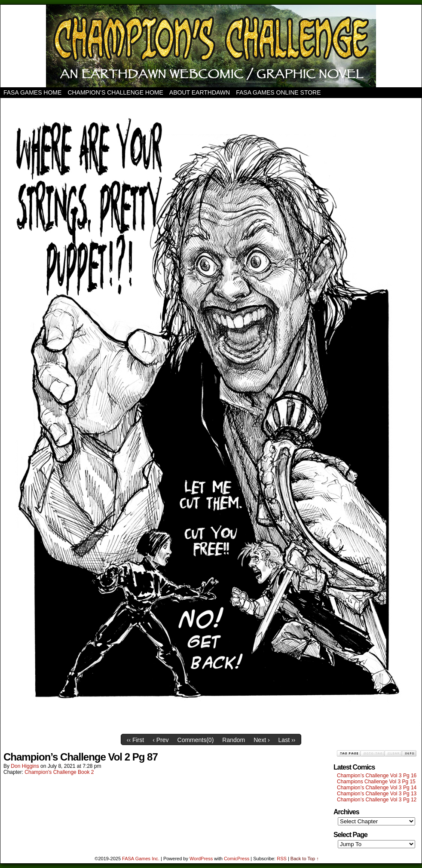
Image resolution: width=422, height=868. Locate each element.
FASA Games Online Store (278, 92)
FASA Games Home (32, 92)
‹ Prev (161, 740)
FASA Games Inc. (141, 859)
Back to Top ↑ (305, 859)
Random (234, 740)
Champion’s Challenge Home (115, 92)
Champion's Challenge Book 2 (59, 772)
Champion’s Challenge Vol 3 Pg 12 (377, 800)
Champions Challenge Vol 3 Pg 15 (376, 782)
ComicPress (237, 859)
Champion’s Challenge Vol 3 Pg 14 (377, 788)
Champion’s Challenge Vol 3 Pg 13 (377, 794)
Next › (261, 740)
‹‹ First (135, 740)
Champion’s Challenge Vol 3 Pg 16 (377, 776)
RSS (282, 859)
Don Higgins (25, 766)
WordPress (201, 859)
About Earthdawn (200, 92)
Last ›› (287, 740)
